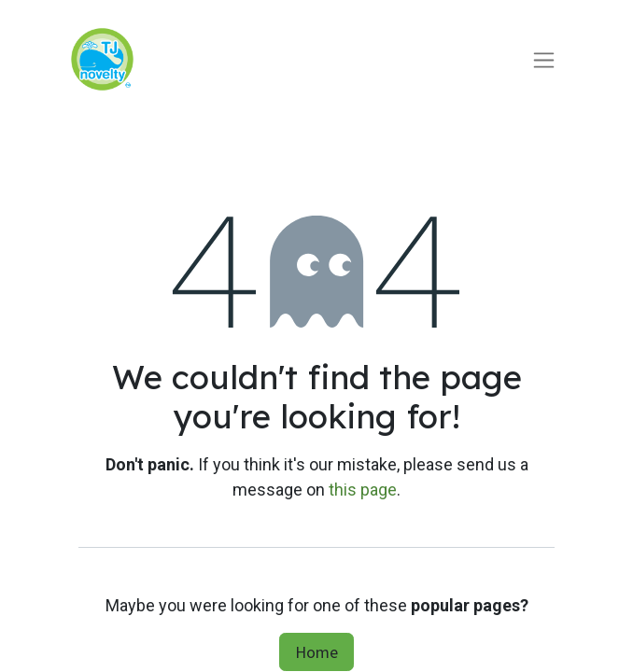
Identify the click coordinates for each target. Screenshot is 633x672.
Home (316, 652)
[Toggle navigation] (544, 59)
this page (363, 490)
